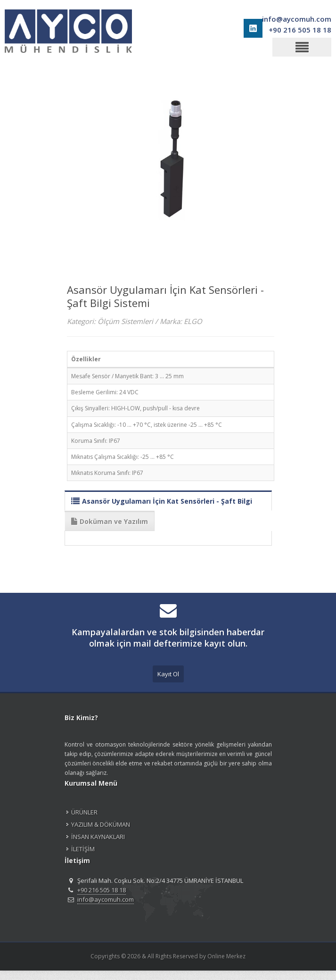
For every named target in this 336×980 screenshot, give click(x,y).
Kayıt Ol (168, 674)
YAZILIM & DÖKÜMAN (101, 824)
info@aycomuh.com (297, 19)
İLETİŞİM (83, 849)
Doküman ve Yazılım (110, 522)
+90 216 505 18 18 (300, 30)
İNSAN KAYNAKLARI (98, 837)
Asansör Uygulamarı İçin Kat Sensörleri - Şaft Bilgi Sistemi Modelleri (162, 508)
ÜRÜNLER (84, 812)
